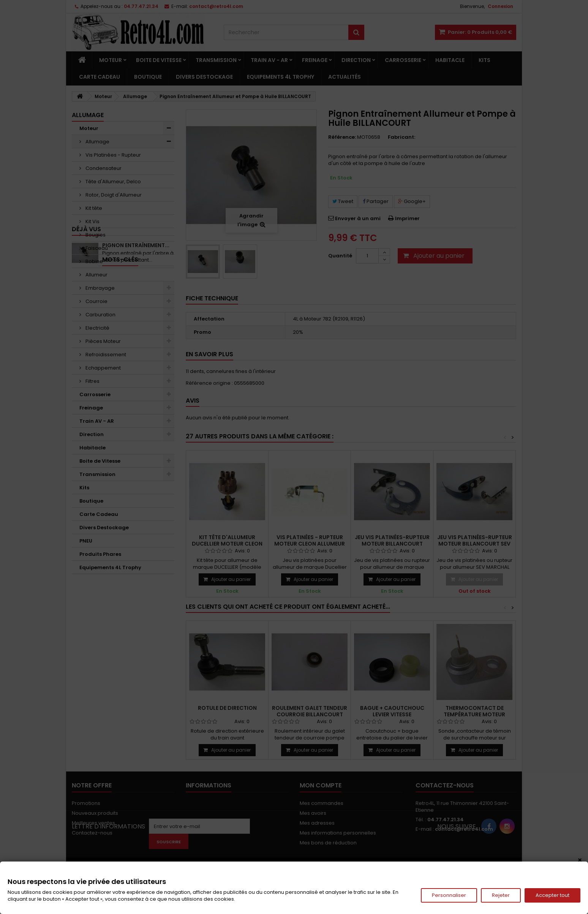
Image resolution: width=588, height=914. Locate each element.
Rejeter (501, 895)
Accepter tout (552, 895)
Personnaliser (449, 895)
